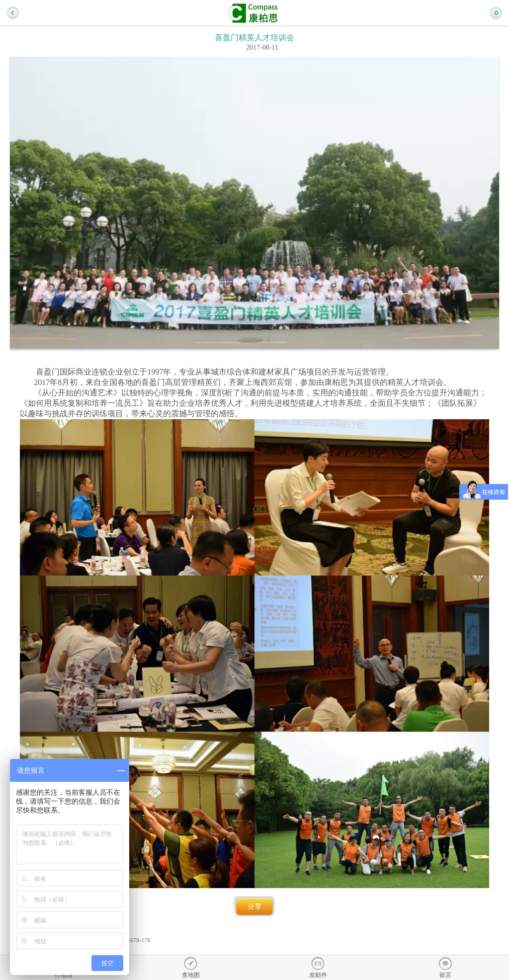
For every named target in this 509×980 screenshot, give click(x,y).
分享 (254, 907)
